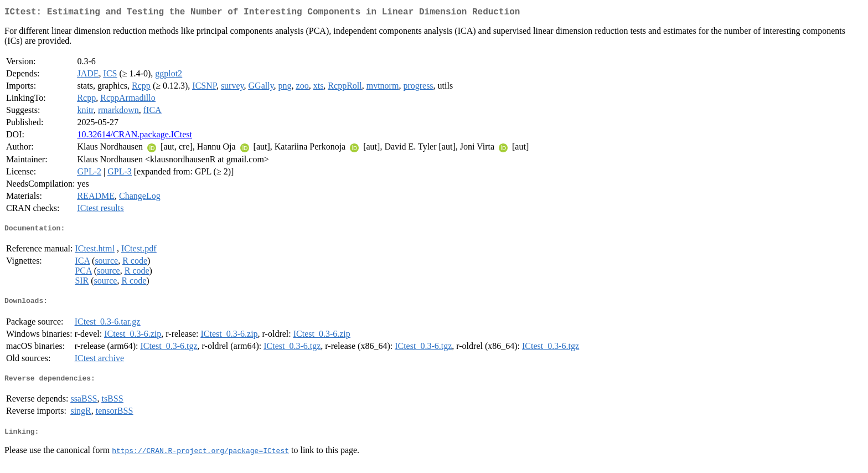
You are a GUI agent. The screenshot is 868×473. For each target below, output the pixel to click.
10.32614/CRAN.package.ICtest (135, 137)
